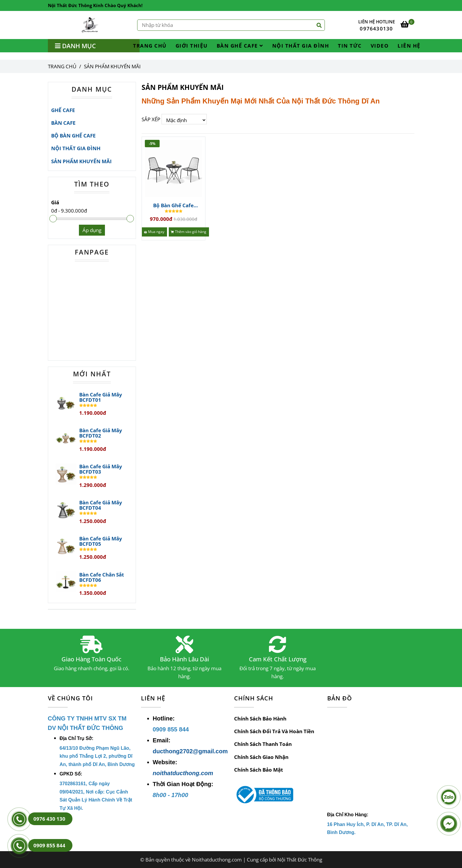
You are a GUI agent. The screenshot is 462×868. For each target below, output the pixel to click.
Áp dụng (92, 230)
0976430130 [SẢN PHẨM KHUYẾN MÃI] (376, 29)
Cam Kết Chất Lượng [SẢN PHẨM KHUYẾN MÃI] (278, 659)
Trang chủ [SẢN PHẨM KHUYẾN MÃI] (62, 66)
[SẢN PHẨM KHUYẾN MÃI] (90, 25)
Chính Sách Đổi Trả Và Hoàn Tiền (274, 731)
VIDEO (380, 46)
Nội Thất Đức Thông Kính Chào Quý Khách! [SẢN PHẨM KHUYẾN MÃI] (95, 5)
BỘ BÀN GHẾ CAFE (73, 136)
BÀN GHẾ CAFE (240, 46)
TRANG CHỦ (150, 46)
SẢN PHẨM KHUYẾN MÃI (81, 161)
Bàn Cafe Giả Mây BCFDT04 (101, 505)
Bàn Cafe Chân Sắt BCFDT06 (102, 577)
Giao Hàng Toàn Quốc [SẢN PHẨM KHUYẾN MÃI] (91, 659)
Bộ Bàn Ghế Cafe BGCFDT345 (173, 205)
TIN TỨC (350, 46)
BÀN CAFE (63, 123)
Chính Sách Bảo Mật (258, 770)
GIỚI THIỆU (192, 46)
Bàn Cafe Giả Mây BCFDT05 (101, 541)
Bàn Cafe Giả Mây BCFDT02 (101, 433)
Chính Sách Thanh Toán (263, 744)
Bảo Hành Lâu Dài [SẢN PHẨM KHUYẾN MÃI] (184, 659)
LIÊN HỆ (409, 46)
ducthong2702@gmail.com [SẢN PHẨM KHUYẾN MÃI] (190, 751)
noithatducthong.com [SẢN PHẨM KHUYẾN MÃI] (183, 773)
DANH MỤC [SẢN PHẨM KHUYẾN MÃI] (92, 89)
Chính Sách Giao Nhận (261, 757)
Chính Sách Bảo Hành (260, 719)
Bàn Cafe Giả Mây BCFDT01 (101, 397)
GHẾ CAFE (63, 110)
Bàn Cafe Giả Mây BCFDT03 (101, 469)
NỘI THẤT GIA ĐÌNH (301, 46)
